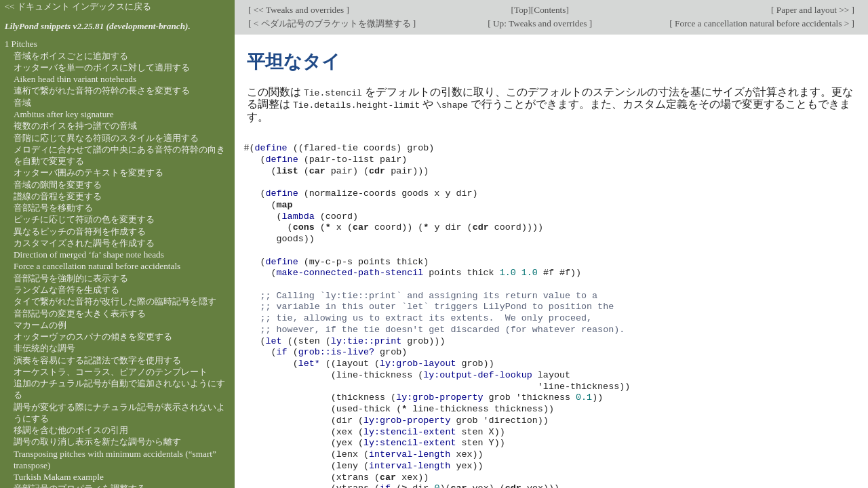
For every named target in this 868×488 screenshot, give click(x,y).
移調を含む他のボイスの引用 (71, 430)
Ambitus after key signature (64, 114)
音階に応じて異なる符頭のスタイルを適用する (106, 138)
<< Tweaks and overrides (298, 10)
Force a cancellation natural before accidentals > (762, 23)
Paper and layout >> (813, 10)
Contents (550, 10)
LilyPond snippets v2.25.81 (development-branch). (98, 26)
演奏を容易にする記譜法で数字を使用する (97, 360)
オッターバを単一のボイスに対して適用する (102, 67)
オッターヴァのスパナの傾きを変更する (93, 337)
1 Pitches (21, 44)
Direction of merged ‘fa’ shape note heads (89, 255)
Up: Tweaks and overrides (540, 23)
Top (521, 10)
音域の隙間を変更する (58, 185)
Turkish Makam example (59, 477)
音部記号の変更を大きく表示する (80, 313)
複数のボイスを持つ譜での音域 (75, 126)
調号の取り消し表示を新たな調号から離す (97, 442)
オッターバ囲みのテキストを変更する (88, 172)
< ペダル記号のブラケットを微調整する (332, 23)
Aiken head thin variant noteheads (75, 79)
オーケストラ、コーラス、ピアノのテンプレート (111, 372)
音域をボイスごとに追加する (71, 56)
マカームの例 (40, 325)
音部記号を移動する (53, 208)
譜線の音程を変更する (58, 196)
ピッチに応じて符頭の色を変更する (84, 219)
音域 (22, 103)
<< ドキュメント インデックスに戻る (78, 6)
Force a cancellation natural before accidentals (97, 266)
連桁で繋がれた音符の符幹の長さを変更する (102, 90)
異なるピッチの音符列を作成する (80, 231)
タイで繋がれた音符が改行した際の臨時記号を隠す (115, 301)
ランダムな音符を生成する (66, 290)
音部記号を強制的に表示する (71, 278)
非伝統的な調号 (44, 348)
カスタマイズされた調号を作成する (84, 243)
